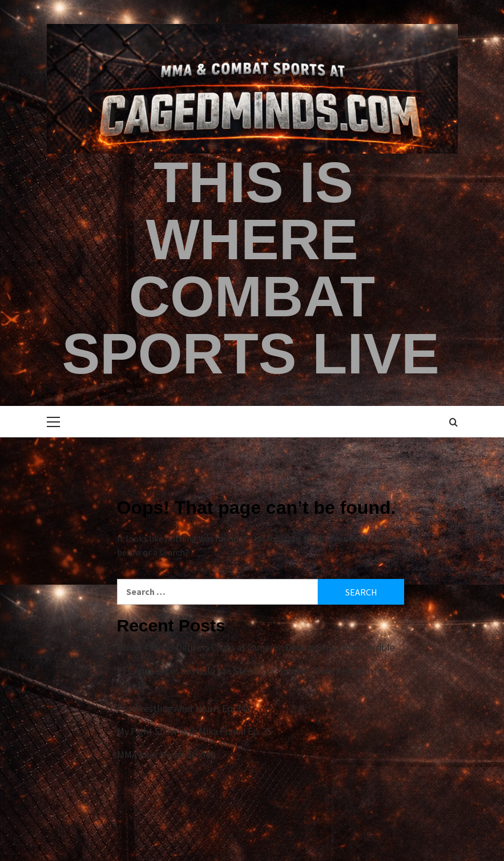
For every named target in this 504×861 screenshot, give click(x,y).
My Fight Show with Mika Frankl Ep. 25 (194, 731)
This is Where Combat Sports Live (250, 268)
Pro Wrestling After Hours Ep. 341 (184, 709)
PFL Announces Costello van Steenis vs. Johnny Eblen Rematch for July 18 (252, 678)
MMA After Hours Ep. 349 (166, 755)
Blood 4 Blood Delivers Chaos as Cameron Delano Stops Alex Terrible (256, 647)
